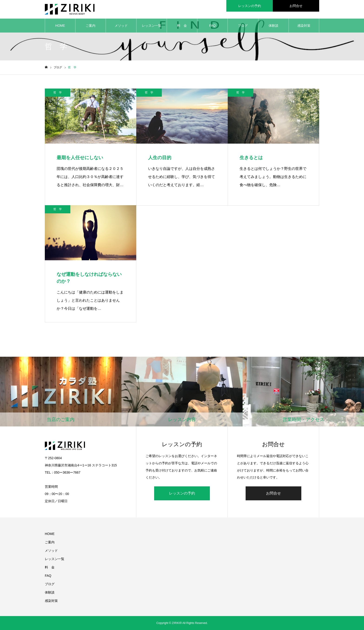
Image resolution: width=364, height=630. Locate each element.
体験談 (273, 26)
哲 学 (58, 92)
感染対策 (304, 26)
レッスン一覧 (152, 26)
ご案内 (91, 26)
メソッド (121, 26)
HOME (60, 26)
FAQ (212, 26)
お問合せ (273, 493)
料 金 (182, 26)
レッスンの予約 (182, 493)
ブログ (243, 26)
